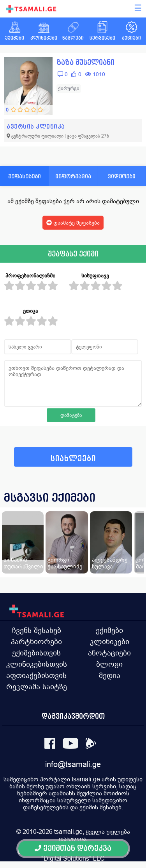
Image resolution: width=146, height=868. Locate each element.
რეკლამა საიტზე (37, 687)
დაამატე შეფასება (73, 223)
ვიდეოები (122, 176)
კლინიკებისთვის (37, 664)
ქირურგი (69, 88)
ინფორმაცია (73, 176)
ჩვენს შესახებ (37, 630)
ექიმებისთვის (36, 653)
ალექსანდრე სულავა (110, 563)
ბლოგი (109, 664)
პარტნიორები (36, 641)
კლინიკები (110, 641)
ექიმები (109, 630)
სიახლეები (73, 459)
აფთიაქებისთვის (36, 675)
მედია (110, 675)
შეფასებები (25, 176)
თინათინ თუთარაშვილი (23, 563)
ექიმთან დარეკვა (73, 848)
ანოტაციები (109, 653)
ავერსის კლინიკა (36, 126)
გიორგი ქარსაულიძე (65, 563)
